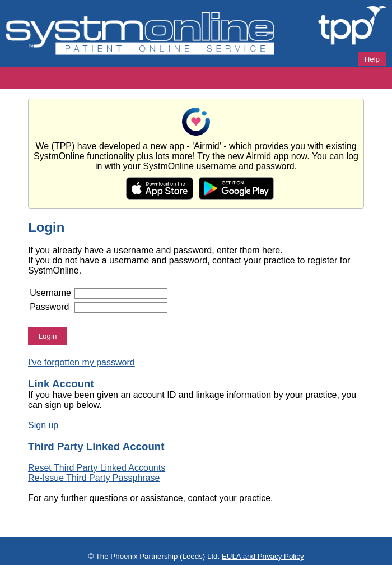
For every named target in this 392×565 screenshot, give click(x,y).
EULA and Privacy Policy (263, 556)
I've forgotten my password (81, 362)
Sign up (43, 425)
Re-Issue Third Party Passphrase (94, 478)
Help (372, 59)
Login (48, 336)
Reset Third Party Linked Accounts (97, 468)
